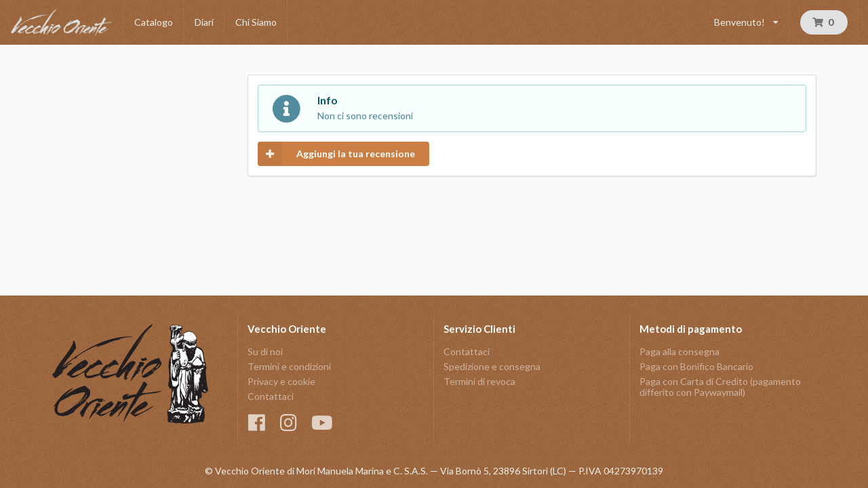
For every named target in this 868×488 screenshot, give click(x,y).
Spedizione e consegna (492, 366)
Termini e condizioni (289, 366)
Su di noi (265, 352)
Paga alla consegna (679, 352)
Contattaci (271, 396)
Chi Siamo (256, 22)
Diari (204, 22)
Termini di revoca (479, 381)
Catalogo (154, 22)
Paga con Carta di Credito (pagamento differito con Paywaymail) (720, 387)
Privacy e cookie (281, 381)
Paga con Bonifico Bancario (696, 366)
